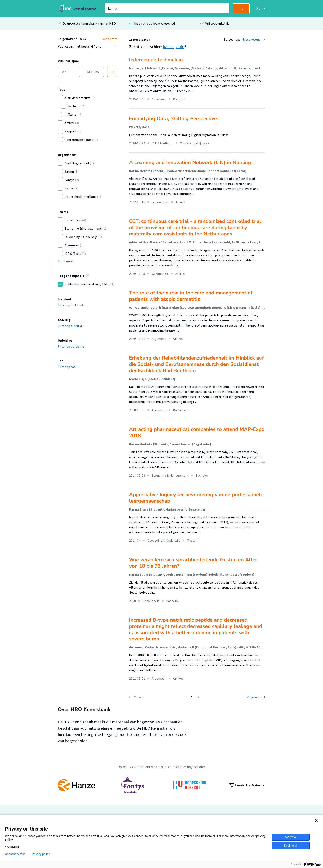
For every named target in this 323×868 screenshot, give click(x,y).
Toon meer (66, 261)
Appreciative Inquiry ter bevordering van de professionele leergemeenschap (196, 498)
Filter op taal (67, 367)
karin (180, 47)
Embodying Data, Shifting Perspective (173, 118)
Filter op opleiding (71, 346)
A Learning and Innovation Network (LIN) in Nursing (190, 162)
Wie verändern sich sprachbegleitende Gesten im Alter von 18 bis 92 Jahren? (193, 563)
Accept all (291, 837)
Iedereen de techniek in (156, 60)
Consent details (15, 854)
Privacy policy (41, 854)
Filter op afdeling (70, 326)
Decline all (291, 846)
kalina (168, 47)
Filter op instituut (71, 305)
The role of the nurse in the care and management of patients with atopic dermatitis (191, 296)
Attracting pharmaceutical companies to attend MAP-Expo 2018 (197, 432)
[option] (161, 785)
